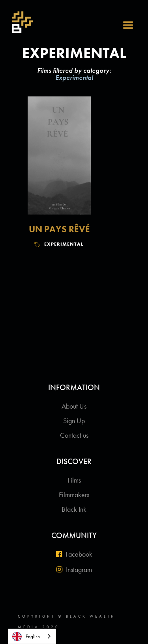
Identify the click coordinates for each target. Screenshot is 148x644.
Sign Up (74, 421)
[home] (18, 21)
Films (74, 480)
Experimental (64, 244)
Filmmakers (74, 495)
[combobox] (32, 636)
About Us (74, 406)
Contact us (74, 435)
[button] (132, 16)
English (26, 637)
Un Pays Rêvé (59, 229)
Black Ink (74, 509)
